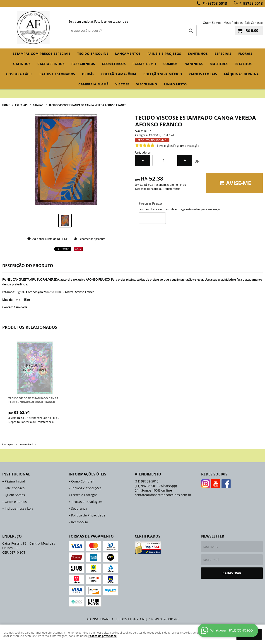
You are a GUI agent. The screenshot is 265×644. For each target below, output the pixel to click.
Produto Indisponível (35, 368)
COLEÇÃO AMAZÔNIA (119, 74)
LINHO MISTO (175, 84)
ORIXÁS (88, 74)
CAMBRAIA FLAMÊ (93, 84)
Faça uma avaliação (186, 146)
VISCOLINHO (147, 84)
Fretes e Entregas (84, 495)
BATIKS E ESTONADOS (57, 74)
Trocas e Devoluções (87, 502)
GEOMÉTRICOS (114, 64)
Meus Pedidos (233, 23)
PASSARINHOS (83, 64)
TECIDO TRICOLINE (93, 54)
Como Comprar (83, 481)
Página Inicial (15, 481)
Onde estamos (16, 502)
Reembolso (79, 522)
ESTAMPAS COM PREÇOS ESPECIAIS (42, 54)
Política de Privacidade (88, 515)
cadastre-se (120, 22)
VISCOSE (122, 84)
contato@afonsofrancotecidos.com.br (163, 495)
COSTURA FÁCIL (19, 74)
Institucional (16, 474)
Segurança (79, 508)
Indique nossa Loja (19, 508)
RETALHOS (243, 64)
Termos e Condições (86, 488)
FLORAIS (245, 54)
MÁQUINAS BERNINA (241, 74)
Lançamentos (128, 54)
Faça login (101, 22)
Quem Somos (212, 23)
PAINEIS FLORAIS (203, 74)
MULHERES (219, 64)
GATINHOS (22, 64)
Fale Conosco (254, 23)
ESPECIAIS (223, 54)
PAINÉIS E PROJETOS (164, 54)
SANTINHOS (198, 54)
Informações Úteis (87, 474)
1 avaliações (165, 146)
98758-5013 (214, 3)
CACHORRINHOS (51, 64)
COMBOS (171, 64)
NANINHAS (194, 64)
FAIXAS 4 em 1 (145, 64)
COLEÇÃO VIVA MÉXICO (163, 74)
